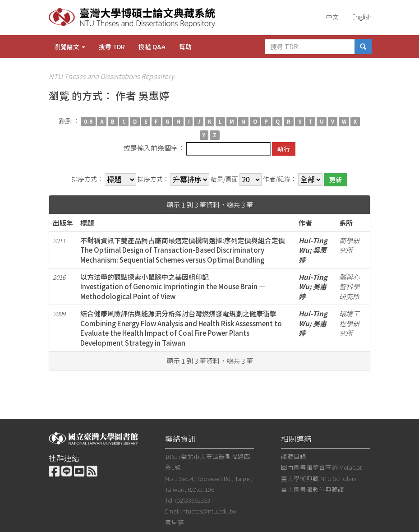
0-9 (88, 121)
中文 (332, 17)
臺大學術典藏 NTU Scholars (319, 478)
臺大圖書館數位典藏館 (313, 489)
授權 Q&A (152, 46)
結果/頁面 (224, 179)
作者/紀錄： (280, 179)
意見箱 (175, 522)
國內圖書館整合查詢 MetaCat (321, 467)
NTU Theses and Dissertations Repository (111, 76)
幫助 (185, 46)
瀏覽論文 (70, 46)
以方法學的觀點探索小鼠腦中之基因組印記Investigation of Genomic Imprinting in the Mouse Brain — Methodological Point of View (173, 287)
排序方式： (87, 179)
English (362, 17)
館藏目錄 (294, 456)
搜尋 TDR (112, 46)
